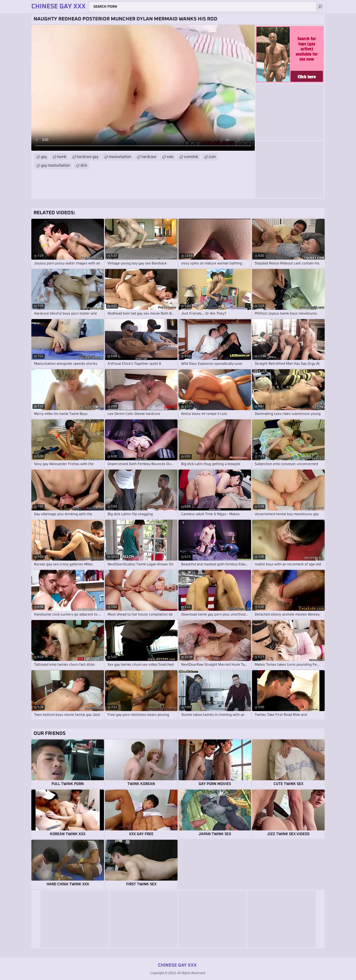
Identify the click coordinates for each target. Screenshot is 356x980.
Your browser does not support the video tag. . (143, 88)
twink (62, 157)
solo (170, 157)
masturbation (120, 157)
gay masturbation (55, 165)
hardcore (149, 157)
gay (44, 157)
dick (84, 165)
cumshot (191, 157)
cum (212, 157)
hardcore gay (88, 157)
